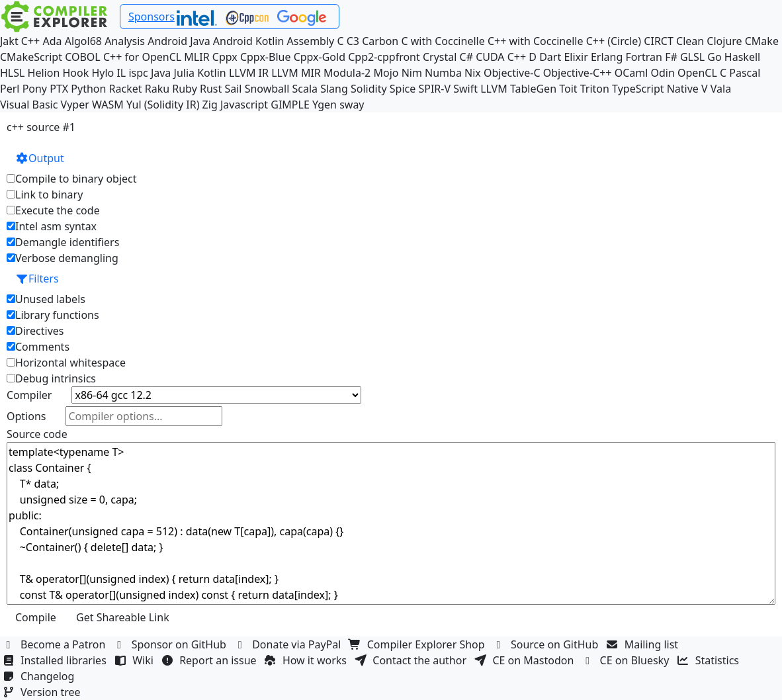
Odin (663, 73)
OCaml (631, 73)
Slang (334, 89)
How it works (307, 660)
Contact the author (412, 660)
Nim (412, 73)
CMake (762, 41)
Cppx (225, 57)
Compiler (29, 395)
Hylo (103, 73)
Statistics (710, 660)
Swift (465, 89)
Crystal (440, 57)
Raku (157, 89)
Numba (443, 73)
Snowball (267, 89)
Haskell (742, 57)
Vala (721, 89)
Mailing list (644, 644)
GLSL (692, 57)
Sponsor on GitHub (172, 644)
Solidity (369, 89)
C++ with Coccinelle (536, 41)
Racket (126, 89)
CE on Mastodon (525, 660)
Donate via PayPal (289, 644)
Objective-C (512, 73)
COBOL (83, 57)
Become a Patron (56, 644)
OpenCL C (702, 73)
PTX (59, 89)
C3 (353, 41)
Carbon (380, 41)
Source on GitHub (547, 644)
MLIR (196, 57)
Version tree (43, 692)
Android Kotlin (249, 41)
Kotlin (212, 73)
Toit (568, 89)
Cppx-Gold (320, 57)
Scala (305, 89)
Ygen (325, 105)
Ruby (185, 89)
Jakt (9, 41)
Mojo (386, 73)
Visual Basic (29, 105)
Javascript (244, 105)
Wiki (135, 660)
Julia (185, 73)
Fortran (644, 57)
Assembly (311, 41)
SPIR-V (434, 89)
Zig (210, 105)
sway (352, 105)
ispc (138, 73)
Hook (75, 73)
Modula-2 (347, 73)
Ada (52, 41)
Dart (550, 57)
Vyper (75, 105)
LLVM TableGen (518, 89)
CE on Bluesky (627, 660)
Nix (473, 73)
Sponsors (152, 17)
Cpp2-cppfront (384, 57)
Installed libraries (56, 660)
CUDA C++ (501, 57)
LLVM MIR (296, 73)
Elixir (576, 57)
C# (466, 57)
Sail (233, 89)
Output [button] (40, 158)
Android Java (179, 41)
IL (121, 73)
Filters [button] (37, 279)
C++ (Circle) (614, 41)
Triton (595, 89)
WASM (108, 105)
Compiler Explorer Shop (418, 644)
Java (161, 73)
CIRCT (659, 41)
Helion (44, 73)
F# (671, 57)
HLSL (12, 73)
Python (88, 89)
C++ (30, 41)
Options (26, 416)
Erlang (607, 57)
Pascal (745, 73)
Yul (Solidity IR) (163, 105)
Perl (10, 89)
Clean (690, 41)
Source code (37, 434)
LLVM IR (249, 73)
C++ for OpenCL (142, 57)
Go (714, 57)
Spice (403, 89)
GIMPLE (290, 105)
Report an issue (210, 660)
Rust (211, 89)
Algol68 (83, 41)
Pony (35, 89)
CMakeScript (31, 57)
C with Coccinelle (443, 41)
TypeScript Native (655, 89)
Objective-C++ (578, 73)
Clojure (724, 41)
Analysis (125, 41)
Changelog (40, 676)
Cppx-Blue (266, 57)
